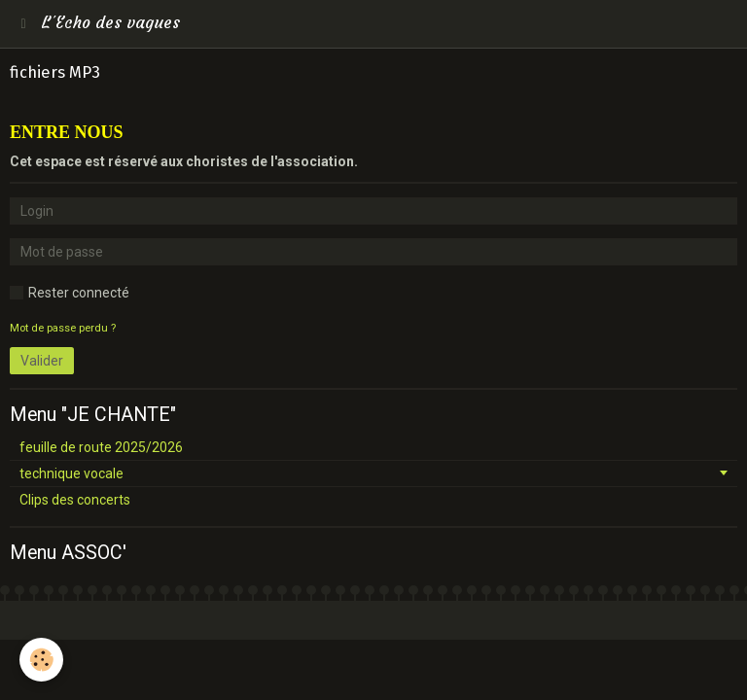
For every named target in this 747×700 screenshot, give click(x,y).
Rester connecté (70, 293)
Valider (42, 361)
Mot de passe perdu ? (63, 328)
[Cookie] (41, 660)
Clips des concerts (75, 500)
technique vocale (71, 473)
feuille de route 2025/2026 (101, 447)
